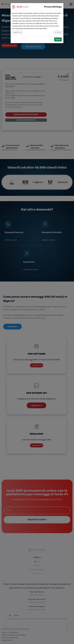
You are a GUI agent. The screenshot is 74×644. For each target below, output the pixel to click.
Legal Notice (17, 32)
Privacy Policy (42, 29)
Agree (58, 39)
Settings (58, 32)
